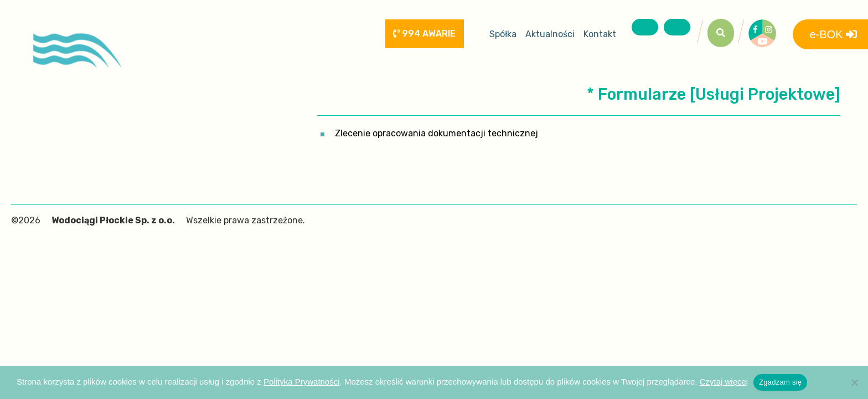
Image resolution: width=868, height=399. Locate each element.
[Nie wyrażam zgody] (854, 382)
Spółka (503, 34)
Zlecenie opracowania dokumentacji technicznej (436, 133)
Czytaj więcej (724, 382)
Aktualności (550, 34)
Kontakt (600, 34)
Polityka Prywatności (302, 382)
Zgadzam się (780, 382)
